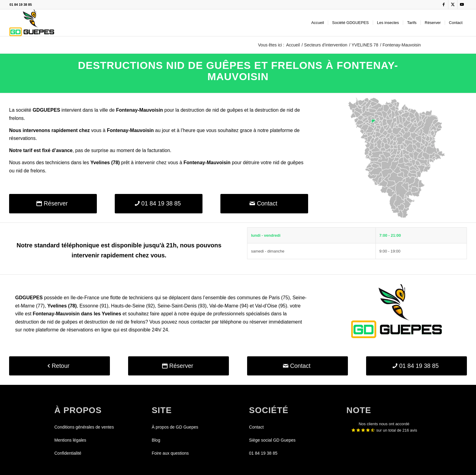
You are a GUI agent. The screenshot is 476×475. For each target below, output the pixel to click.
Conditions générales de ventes (84, 427)
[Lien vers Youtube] (462, 5)
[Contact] (264, 204)
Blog (156, 440)
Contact (256, 427)
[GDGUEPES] (32, 23)
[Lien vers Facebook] (444, 5)
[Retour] (59, 366)
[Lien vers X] (453, 5)
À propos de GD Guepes (175, 427)
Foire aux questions (170, 453)
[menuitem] (318, 23)
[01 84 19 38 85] (159, 204)
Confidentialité (68, 453)
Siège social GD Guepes (272, 440)
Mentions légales (70, 440)
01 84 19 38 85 (20, 5)
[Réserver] (53, 204)
